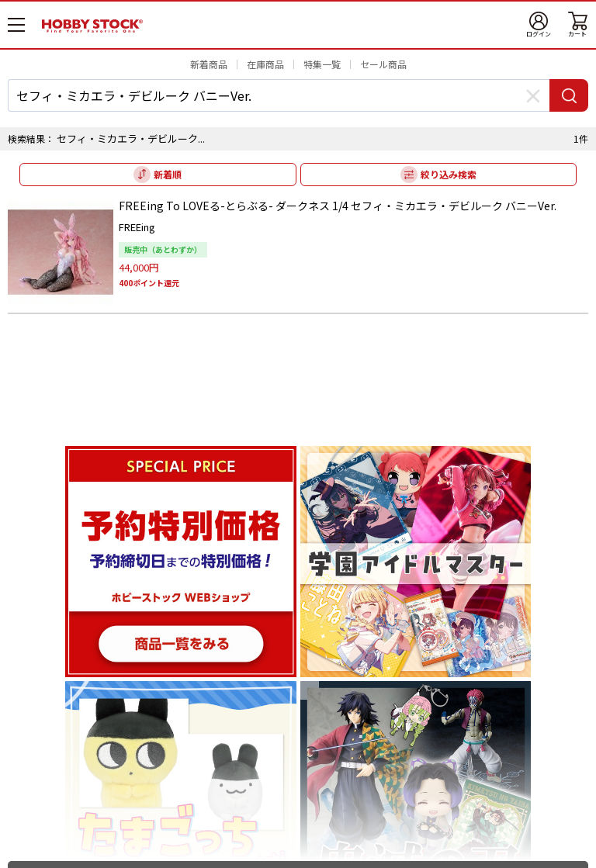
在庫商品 (265, 64)
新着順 (168, 174)
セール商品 (383, 64)
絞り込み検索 (449, 174)
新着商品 (209, 64)
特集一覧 (322, 64)
